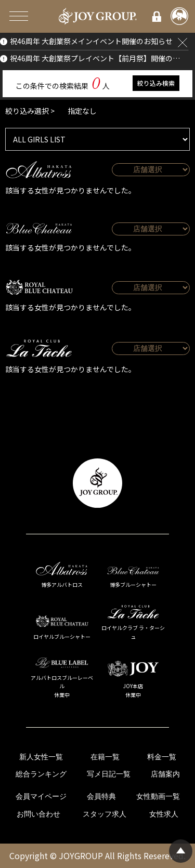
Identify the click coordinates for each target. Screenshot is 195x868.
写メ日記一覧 (109, 774)
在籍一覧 (105, 757)
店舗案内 (165, 774)
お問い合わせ (38, 814)
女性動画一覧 (158, 797)
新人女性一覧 (41, 757)
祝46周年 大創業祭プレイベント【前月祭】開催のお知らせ (96, 58)
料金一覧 (162, 757)
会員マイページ (41, 797)
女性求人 (164, 814)
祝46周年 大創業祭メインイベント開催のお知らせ (91, 41)
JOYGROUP (81, 856)
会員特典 (101, 797)
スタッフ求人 (105, 814)
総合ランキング (41, 774)
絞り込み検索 (156, 83)
